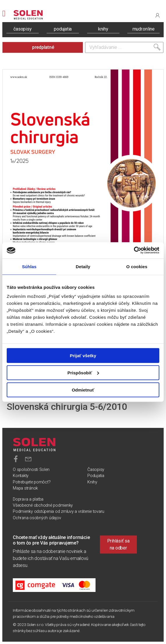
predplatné (43, 47)
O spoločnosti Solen (31, 470)
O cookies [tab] (137, 266)
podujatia (63, 29)
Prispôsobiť (83, 372)
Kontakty (21, 476)
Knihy (92, 482)
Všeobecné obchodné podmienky (43, 505)
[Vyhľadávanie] (124, 47)
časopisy (22, 29)
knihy (103, 29)
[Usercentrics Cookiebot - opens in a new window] (134, 250)
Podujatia (96, 476)
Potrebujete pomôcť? (32, 482)
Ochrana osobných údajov (37, 518)
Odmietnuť (83, 390)
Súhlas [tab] (29, 266)
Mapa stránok (25, 488)
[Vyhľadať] (157, 47)
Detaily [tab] (83, 266)
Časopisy (96, 470)
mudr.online (144, 29)
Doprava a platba (28, 499)
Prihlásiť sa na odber (118, 544)
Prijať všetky (83, 356)
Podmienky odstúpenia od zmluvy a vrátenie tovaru (59, 512)
